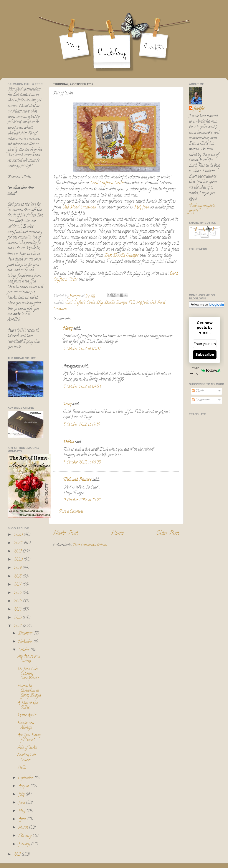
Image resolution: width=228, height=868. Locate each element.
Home (117, 533)
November (26, 642)
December (26, 634)
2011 (18, 855)
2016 (18, 593)
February (25, 836)
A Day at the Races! (27, 706)
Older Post (168, 533)
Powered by (205, 370)
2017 (18, 585)
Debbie (68, 442)
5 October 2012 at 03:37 (82, 349)
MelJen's (142, 303)
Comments (201, 400)
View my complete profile (202, 209)
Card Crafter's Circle (107, 183)
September (26, 778)
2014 (18, 610)
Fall (132, 303)
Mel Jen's (141, 207)
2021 (18, 552)
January (25, 844)
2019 (18, 568)
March (24, 828)
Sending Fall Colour (27, 758)
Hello (22, 768)
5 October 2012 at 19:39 (82, 425)
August (24, 786)
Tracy (67, 405)
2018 (18, 577)
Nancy (68, 329)
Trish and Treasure (77, 480)
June (22, 803)
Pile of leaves (27, 748)
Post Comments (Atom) (90, 545)
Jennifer (199, 109)
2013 (18, 618)
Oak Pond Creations (79, 207)
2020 (19, 560)
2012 (18, 626)
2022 (19, 543)
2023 (19, 535)
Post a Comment (71, 512)
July (22, 795)
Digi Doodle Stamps (121, 256)
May (22, 811)
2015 (18, 601)
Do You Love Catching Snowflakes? (28, 674)
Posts (198, 391)
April (23, 819)
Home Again (27, 715)
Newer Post (66, 533)
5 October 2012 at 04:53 (82, 387)
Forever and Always (26, 726)
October (24, 650)
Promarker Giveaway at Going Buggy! (29, 691)
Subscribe (205, 355)
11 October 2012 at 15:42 (82, 500)
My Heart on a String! (29, 659)
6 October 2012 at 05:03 (82, 463)
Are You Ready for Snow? (29, 738)
